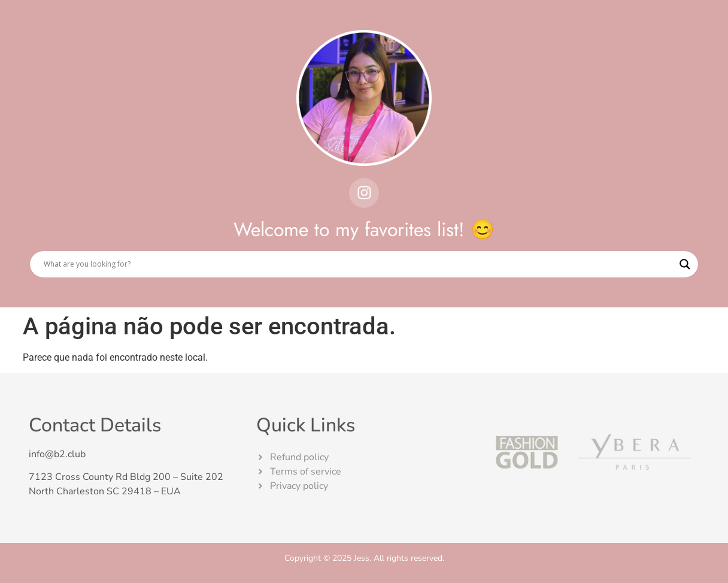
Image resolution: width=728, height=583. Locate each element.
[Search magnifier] (685, 264)
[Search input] (359, 264)
